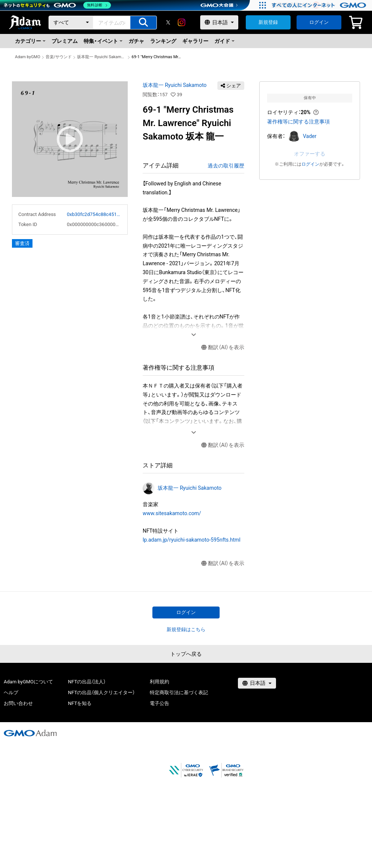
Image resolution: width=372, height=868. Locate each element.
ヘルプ (11, 692)
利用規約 (159, 682)
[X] (168, 22)
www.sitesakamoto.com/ (172, 513)
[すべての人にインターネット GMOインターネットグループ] (320, 5)
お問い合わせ (18, 703)
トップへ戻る (186, 654)
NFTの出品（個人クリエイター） (101, 692)
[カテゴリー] (71, 23)
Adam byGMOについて (28, 682)
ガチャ (136, 41)
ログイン (319, 22)
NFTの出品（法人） (87, 682)
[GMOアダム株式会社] (30, 733)
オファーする (310, 154)
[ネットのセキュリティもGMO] (57, 5)
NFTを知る (80, 703)
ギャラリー (195, 41)
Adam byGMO (28, 57)
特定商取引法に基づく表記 (179, 692)
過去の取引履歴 (226, 166)
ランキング (163, 41)
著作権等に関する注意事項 (298, 122)
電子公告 (159, 703)
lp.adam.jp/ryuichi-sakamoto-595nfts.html (192, 540)
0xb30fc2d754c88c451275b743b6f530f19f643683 (94, 214)
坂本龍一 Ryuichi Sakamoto (102, 57)
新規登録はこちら (186, 629)
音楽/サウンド (59, 57)
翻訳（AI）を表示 (223, 347)
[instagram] (182, 22)
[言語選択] (219, 22)
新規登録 (268, 22)
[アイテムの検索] (143, 23)
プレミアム (65, 41)
